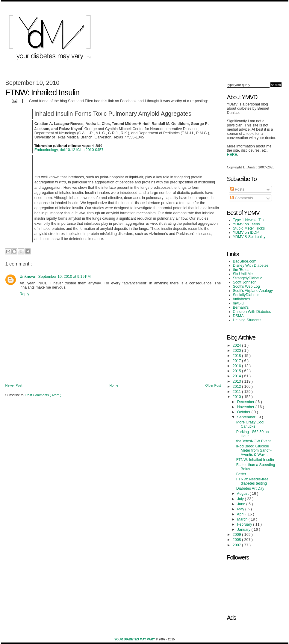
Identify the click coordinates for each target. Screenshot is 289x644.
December (246, 402)
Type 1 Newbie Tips (249, 220)
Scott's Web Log (246, 286)
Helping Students (247, 320)
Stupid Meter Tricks (249, 228)
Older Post (213, 385)
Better (241, 474)
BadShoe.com (245, 261)
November (246, 407)
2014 (237, 376)
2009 (237, 535)
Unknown (28, 277)
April (241, 514)
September (247, 417)
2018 (237, 356)
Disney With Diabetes (251, 266)
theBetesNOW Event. (254, 441)
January (244, 530)
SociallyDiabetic (246, 295)
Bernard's (241, 307)
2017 (237, 361)
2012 (237, 387)
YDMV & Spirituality (249, 237)
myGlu (238, 303)
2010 (237, 397)
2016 (237, 366)
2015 (237, 371)
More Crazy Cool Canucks (250, 424)
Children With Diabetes (252, 312)
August (243, 494)
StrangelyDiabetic (248, 278)
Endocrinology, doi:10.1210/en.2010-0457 (69, 150)
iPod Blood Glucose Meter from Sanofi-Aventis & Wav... (254, 450)
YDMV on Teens (246, 224)
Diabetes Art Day (250, 488)
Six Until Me (243, 274)
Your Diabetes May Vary (135, 639)
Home (114, 385)
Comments (242, 198)
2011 (237, 392)
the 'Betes (241, 270)
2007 (237, 545)
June (242, 504)
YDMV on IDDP (246, 233)
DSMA (238, 316)
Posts (237, 189)
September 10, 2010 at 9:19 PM (65, 277)
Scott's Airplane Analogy (253, 291)
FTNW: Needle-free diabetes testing (252, 481)
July (241, 499)
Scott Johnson (245, 282)
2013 (237, 381)
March (243, 519)
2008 (237, 540)
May (241, 509)
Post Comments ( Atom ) (43, 395)
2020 (237, 351)
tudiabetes (242, 299)
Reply (25, 294)
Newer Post (14, 385)
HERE (232, 155)
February (245, 524)
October (244, 412)
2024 (237, 346)
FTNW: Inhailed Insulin (255, 460)
